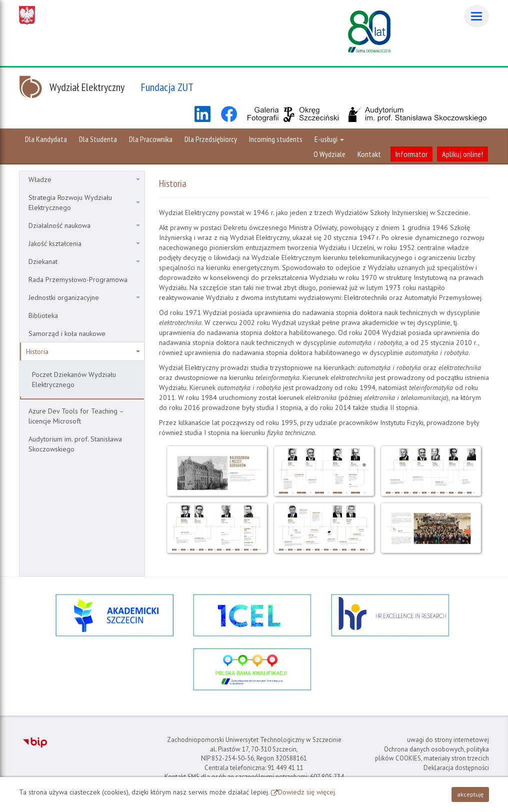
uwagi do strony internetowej (448, 740)
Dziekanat (84, 261)
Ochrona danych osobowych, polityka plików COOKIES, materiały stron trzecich (432, 754)
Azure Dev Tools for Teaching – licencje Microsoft (76, 416)
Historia (83, 351)
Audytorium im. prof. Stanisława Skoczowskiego (75, 444)
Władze (84, 179)
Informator (411, 154)
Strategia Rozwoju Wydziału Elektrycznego (84, 202)
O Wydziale (329, 154)
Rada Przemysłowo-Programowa (78, 279)
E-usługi (329, 139)
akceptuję (470, 794)
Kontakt (369, 154)
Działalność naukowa (84, 225)
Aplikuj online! (462, 154)
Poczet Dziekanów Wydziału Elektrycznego (74, 379)
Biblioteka (43, 315)
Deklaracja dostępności (456, 768)
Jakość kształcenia (84, 243)
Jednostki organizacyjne (84, 297)
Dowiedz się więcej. (307, 792)
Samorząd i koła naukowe (67, 333)
